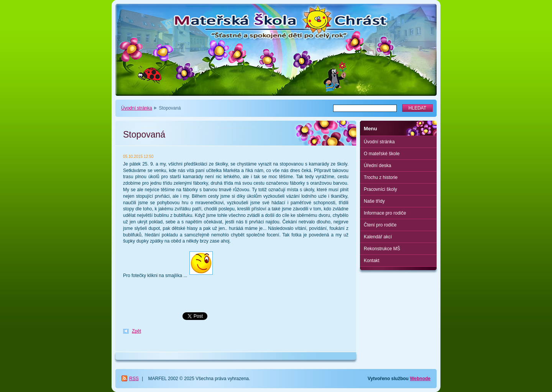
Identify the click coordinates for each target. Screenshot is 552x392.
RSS (134, 379)
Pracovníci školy (380, 189)
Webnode (420, 379)
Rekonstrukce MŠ (382, 249)
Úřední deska (377, 166)
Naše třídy (374, 201)
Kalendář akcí (378, 237)
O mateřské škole (382, 154)
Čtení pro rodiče (380, 225)
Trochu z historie (381, 177)
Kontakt (372, 261)
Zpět (136, 331)
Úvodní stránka (137, 108)
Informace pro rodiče (385, 213)
